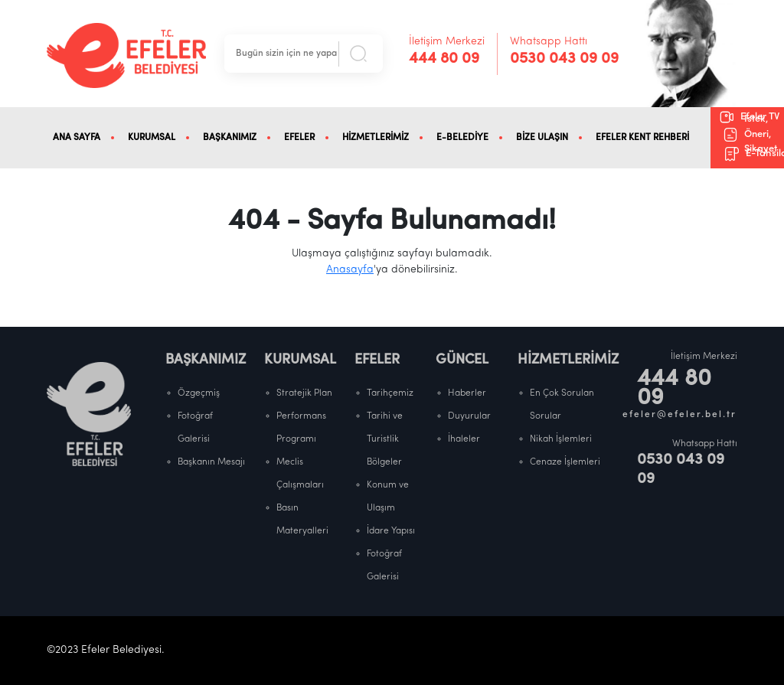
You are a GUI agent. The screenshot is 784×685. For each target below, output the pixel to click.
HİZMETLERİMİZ (376, 138)
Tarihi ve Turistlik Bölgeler (385, 439)
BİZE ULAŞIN (542, 138)
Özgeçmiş (199, 393)
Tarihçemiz (390, 393)
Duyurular (469, 416)
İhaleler (464, 439)
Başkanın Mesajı (211, 462)
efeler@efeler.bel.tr (680, 415)
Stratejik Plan (304, 393)
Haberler (467, 393)
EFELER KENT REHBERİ (642, 138)
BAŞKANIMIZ (230, 138)
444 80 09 (444, 59)
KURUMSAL (152, 138)
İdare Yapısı (391, 531)
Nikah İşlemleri (561, 439)
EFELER (299, 138)
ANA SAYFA (77, 138)
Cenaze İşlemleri (565, 462)
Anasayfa (350, 270)
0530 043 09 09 (564, 59)
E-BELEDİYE (462, 138)
